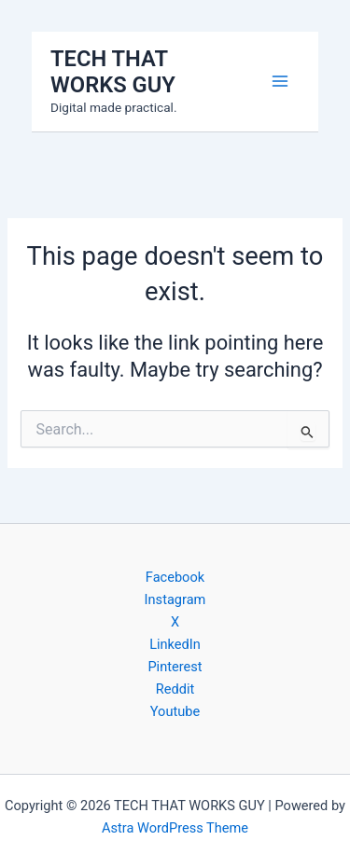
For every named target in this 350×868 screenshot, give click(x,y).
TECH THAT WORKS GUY (113, 72)
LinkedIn (175, 644)
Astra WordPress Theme (175, 828)
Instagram (175, 599)
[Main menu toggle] (280, 81)
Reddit (175, 689)
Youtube (175, 711)
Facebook (175, 577)
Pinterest (175, 667)
